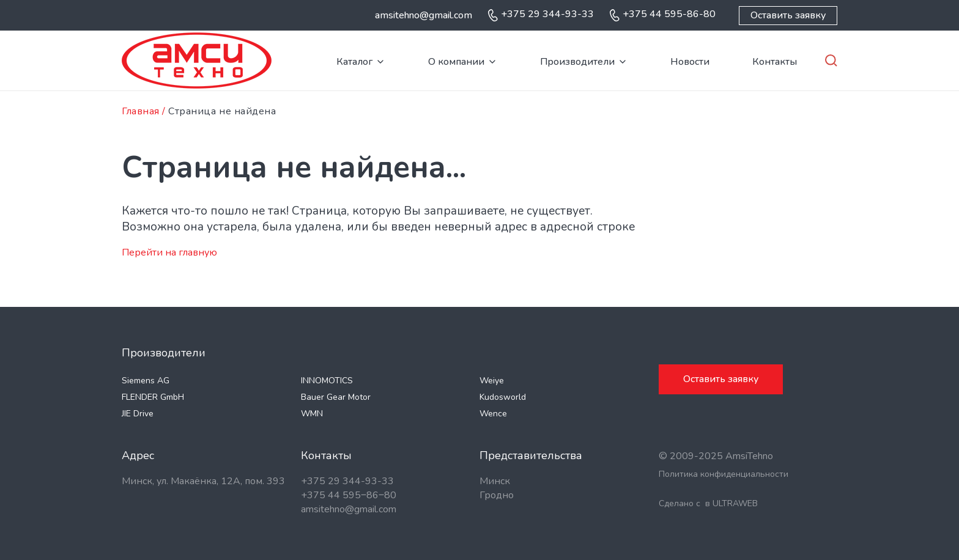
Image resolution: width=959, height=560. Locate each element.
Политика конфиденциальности (724, 474)
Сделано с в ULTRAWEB (708, 504)
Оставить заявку (788, 15)
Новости (690, 62)
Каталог (354, 62)
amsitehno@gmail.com (424, 15)
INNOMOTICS (327, 381)
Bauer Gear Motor (336, 397)
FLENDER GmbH (153, 397)
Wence (493, 414)
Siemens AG (146, 381)
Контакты (775, 62)
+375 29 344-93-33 (547, 14)
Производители (577, 62)
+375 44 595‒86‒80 (349, 495)
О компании (456, 62)
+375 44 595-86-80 (669, 14)
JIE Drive (138, 414)
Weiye (492, 381)
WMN (312, 414)
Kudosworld (503, 397)
